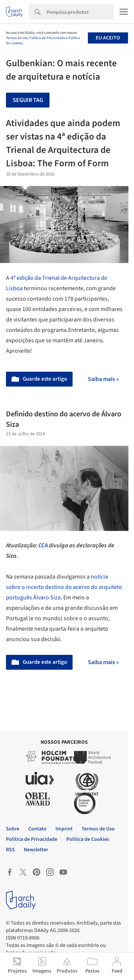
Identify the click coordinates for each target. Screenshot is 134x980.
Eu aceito (108, 38)
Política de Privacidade (47, 38)
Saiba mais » (103, 379)
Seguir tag (28, 100)
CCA (43, 545)
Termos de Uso (17, 38)
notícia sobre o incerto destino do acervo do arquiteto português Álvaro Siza (64, 587)
